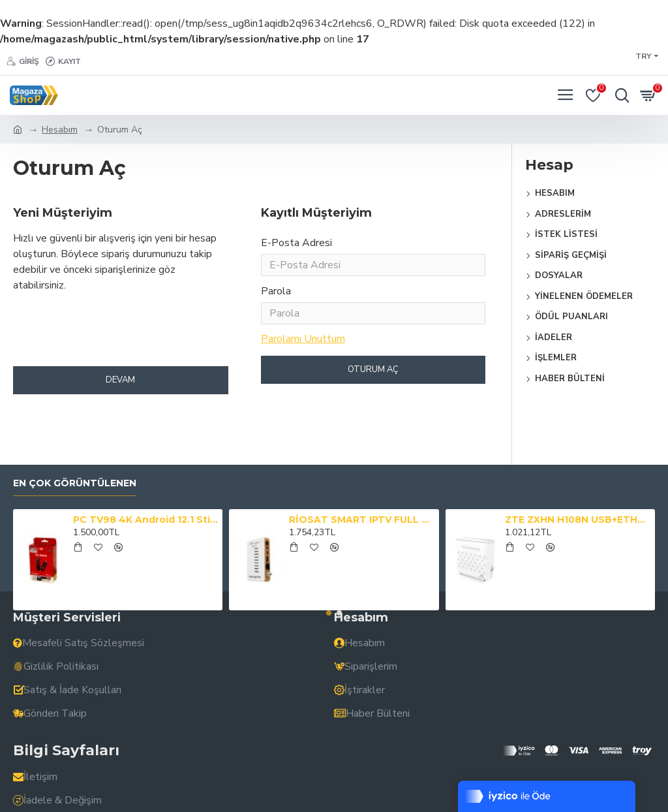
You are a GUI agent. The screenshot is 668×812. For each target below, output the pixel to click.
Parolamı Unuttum (303, 347)
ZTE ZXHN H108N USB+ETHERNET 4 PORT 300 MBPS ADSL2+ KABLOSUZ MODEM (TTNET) (577, 520)
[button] (329, 613)
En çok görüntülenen (75, 483)
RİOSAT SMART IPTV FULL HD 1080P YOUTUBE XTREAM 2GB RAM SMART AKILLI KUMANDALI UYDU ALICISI (361, 520)
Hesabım (60, 130)
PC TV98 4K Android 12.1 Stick (145, 520)
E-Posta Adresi (296, 243)
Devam (120, 390)
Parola (276, 296)
